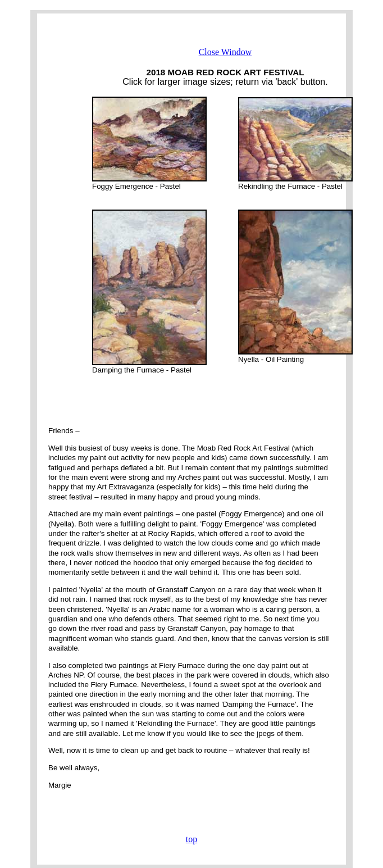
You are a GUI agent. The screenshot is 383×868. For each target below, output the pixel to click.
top (191, 839)
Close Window (225, 52)
